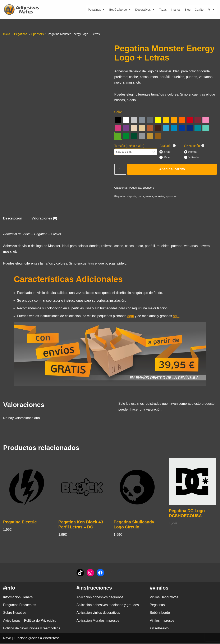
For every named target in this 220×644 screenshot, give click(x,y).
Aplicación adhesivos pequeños (100, 598)
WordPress (51, 639)
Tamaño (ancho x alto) (129, 146)
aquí (131, 316)
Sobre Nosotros (15, 613)
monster (159, 197)
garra (141, 197)
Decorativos (145, 10)
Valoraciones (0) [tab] (44, 219)
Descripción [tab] (13, 219)
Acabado (168, 146)
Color (118, 112)
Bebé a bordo (120, 10)
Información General (18, 598)
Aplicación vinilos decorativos (98, 613)
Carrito (199, 10)
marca (149, 197)
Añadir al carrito (172, 169)
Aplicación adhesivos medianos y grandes (108, 606)
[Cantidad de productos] (120, 169)
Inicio (7, 34)
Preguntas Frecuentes (20, 606)
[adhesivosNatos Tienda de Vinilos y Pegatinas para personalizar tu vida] (23, 10)
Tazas (163, 10)
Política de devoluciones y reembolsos (32, 629)
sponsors (171, 197)
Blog (188, 10)
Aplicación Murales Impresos (98, 621)
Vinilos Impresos (162, 621)
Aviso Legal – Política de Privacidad (30, 621)
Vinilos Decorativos (164, 598)
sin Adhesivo (159, 629)
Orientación (194, 146)
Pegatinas (96, 10)
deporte (132, 197)
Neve (7, 639)
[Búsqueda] (211, 10)
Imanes (176, 10)
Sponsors (38, 34)
